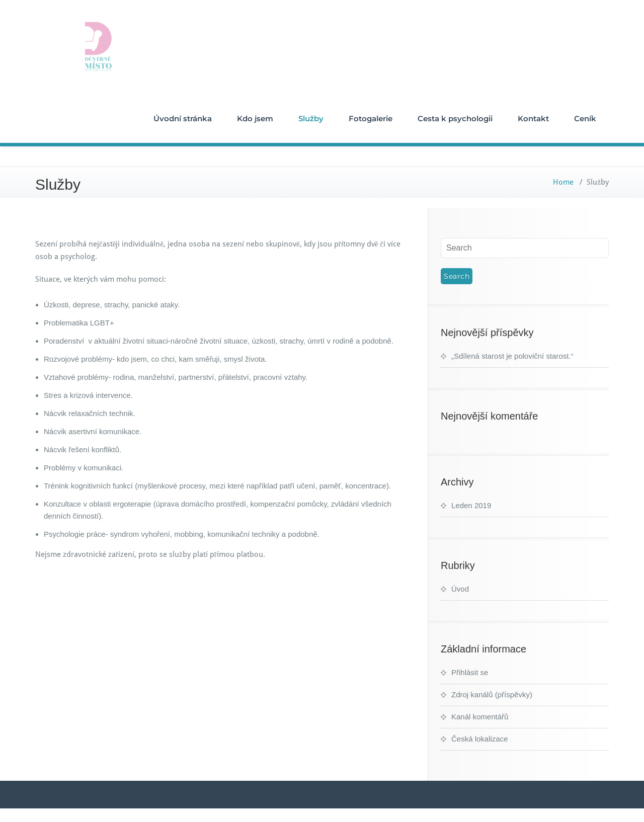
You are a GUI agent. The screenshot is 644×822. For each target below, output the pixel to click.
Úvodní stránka (183, 118)
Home (563, 182)
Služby (311, 118)
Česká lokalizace (480, 739)
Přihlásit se (470, 672)
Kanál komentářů (480, 717)
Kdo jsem (255, 118)
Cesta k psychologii (455, 118)
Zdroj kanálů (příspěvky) (492, 694)
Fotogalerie (371, 118)
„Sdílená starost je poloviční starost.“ (512, 356)
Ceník (585, 118)
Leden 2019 (471, 505)
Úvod (460, 589)
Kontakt (533, 118)
